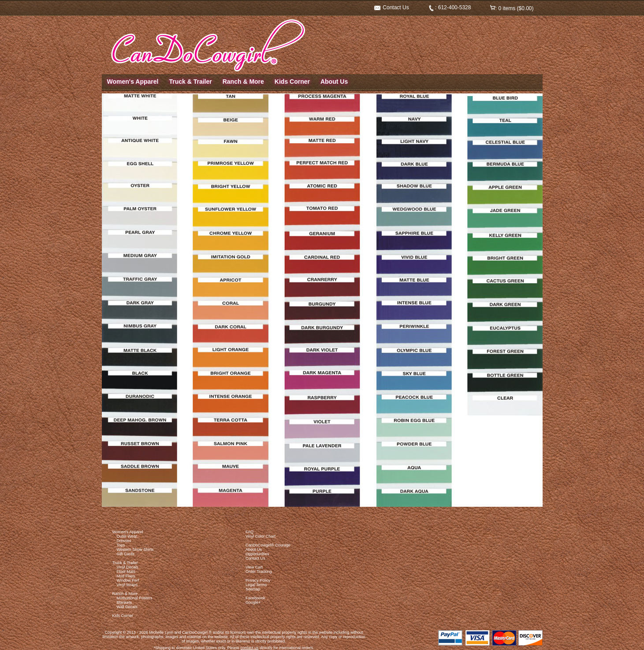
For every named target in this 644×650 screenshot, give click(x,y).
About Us (334, 82)
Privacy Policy (258, 580)
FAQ (249, 532)
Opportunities (257, 554)
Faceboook (255, 598)
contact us (249, 648)
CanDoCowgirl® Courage (268, 545)
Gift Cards (126, 554)
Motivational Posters (135, 598)
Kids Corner (292, 82)
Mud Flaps (126, 576)
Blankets (125, 602)
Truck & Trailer (190, 82)
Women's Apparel (133, 82)
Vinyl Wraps (127, 585)
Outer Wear (127, 536)
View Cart (254, 567)
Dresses (124, 541)
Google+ (253, 602)
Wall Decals (127, 607)
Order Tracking (259, 572)
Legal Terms (256, 585)
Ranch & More (243, 82)
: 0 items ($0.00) (512, 8)
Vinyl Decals (128, 567)
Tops (121, 545)
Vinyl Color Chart (261, 536)
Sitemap (253, 589)
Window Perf (128, 580)
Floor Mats (126, 572)
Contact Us (392, 7)
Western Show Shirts (135, 550)
